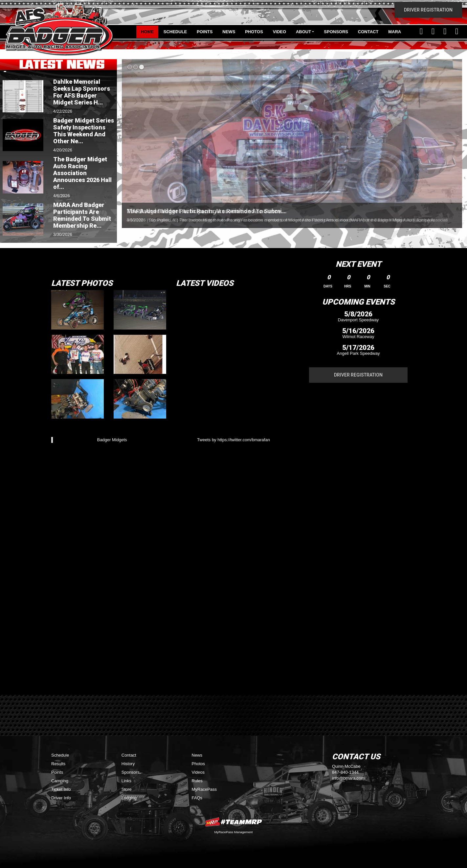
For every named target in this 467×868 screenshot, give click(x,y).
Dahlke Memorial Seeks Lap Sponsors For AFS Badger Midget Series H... (82, 92)
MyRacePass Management (233, 832)
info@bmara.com (348, 778)
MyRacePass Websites (233, 822)
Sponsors (336, 32)
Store (127, 789)
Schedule (175, 32)
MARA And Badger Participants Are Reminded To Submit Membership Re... (82, 215)
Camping (60, 781)
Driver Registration (428, 10)
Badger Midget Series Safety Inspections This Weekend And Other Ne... (84, 131)
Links (126, 781)
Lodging (129, 798)
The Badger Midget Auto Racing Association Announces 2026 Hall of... (82, 173)
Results (58, 764)
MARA (395, 32)
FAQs (197, 798)
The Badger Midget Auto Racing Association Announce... (206, 211)
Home (147, 32)
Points (205, 32)
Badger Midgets (112, 440)
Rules (197, 781)
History (128, 764)
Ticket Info (61, 789)
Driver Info (61, 798)
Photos (254, 32)
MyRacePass (204, 789)
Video (279, 32)
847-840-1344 (345, 772)
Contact (368, 32)
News (229, 32)
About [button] (303, 32)
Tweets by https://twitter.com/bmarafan (233, 440)
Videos (198, 772)
